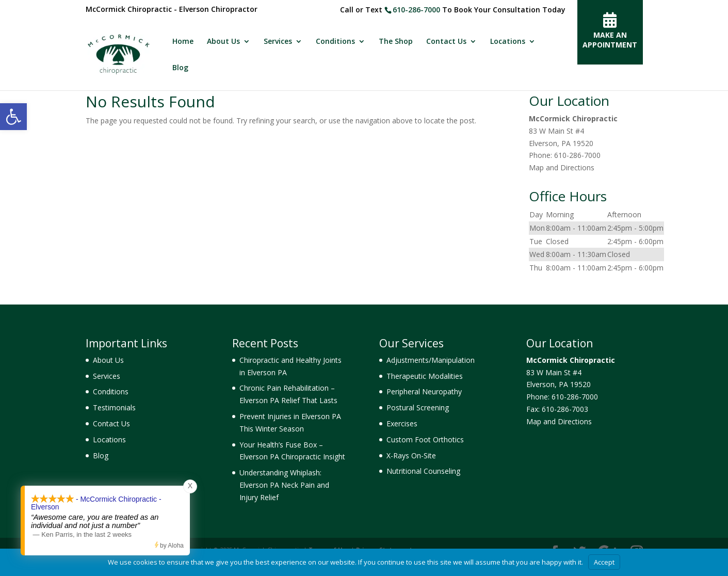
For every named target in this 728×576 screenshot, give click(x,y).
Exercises (402, 423)
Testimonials (114, 407)
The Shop (396, 42)
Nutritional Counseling (423, 471)
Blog (180, 68)
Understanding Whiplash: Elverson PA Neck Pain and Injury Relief (284, 485)
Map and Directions (562, 167)
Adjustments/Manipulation (431, 360)
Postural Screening (418, 407)
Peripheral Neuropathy (424, 391)
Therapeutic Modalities (425, 376)
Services (278, 42)
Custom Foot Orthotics (425, 439)
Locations (508, 42)
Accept (604, 562)
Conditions (335, 42)
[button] (13, 117)
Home (183, 42)
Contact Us (446, 42)
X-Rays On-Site (411, 455)
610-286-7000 (416, 10)
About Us (223, 42)
